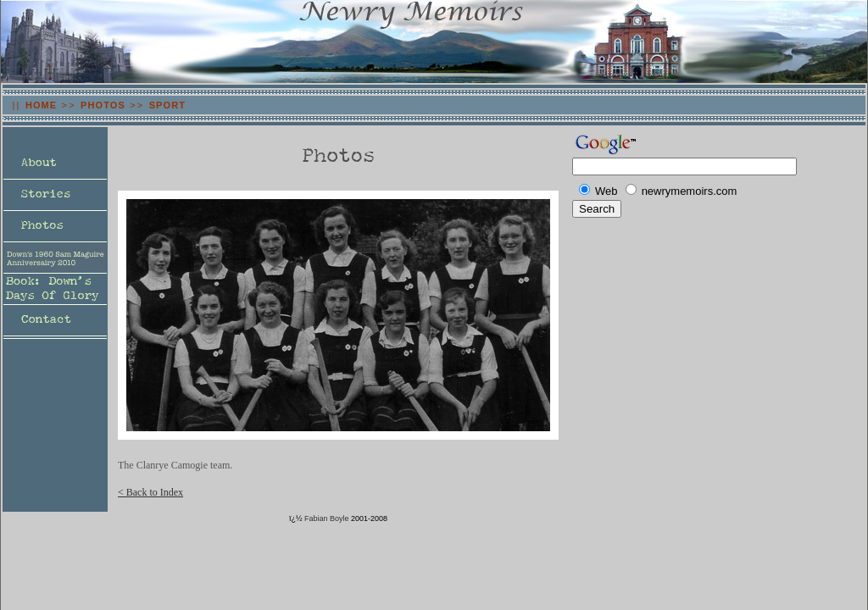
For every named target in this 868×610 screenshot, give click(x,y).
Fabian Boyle (327, 518)
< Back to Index (150, 492)
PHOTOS (103, 105)
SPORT (167, 105)
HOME (41, 105)
